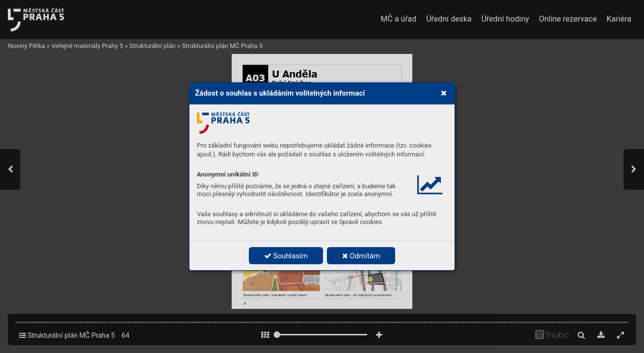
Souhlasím (286, 256)
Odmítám (361, 256)
